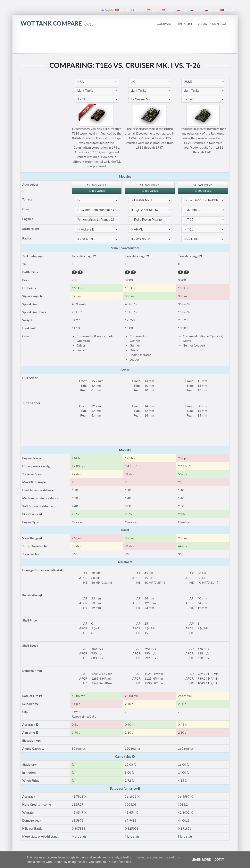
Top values (97, 191)
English (107, 10)
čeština (196, 10)
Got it (219, 860)
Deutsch (122, 10)
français (138, 10)
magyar (168, 10)
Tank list (185, 23)
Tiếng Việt (228, 10)
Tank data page (84, 256)
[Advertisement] (125, 42)
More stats (79, 836)
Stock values (97, 185)
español (153, 10)
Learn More (201, 860)
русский (211, 10)
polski (182, 10)
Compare (164, 23)
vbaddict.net (50, 836)
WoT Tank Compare (57, 23)
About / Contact (212, 23)
